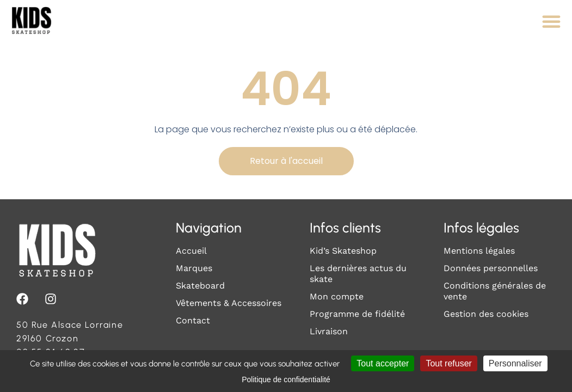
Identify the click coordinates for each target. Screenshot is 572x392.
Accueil (191, 251)
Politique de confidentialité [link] (286, 379)
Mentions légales (479, 251)
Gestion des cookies (486, 314)
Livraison (329, 331)
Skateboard (200, 286)
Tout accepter (383, 363)
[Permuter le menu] (551, 21)
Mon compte (337, 296)
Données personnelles (491, 268)
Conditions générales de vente (495, 291)
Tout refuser (448, 363)
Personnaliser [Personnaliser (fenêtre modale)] (515, 363)
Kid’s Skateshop (343, 251)
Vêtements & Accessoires (229, 303)
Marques (194, 268)
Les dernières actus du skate (358, 274)
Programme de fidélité (357, 314)
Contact (193, 320)
